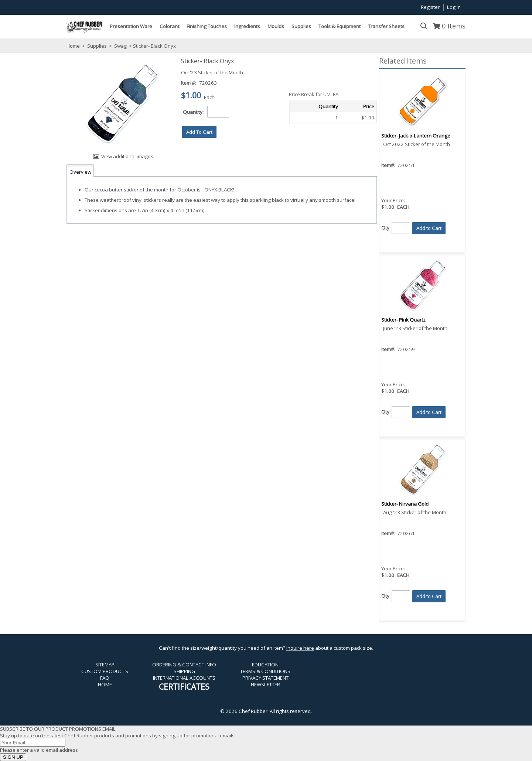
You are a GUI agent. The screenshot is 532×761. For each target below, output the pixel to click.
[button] (199, 132)
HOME (105, 684)
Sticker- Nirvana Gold (405, 504)
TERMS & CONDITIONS (265, 671)
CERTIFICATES (184, 687)
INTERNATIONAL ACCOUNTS (184, 678)
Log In (454, 7)
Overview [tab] (80, 172)
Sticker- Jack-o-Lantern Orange (416, 136)
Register (430, 7)
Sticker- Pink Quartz (403, 320)
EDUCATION (265, 665)
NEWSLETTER (265, 684)
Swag (120, 46)
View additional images (127, 156)
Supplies (97, 46)
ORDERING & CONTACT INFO (184, 665)
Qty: (386, 227)
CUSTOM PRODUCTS (105, 671)
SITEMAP (105, 665)
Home (73, 46)
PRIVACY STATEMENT (265, 678)
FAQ (105, 678)
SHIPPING (184, 671)
